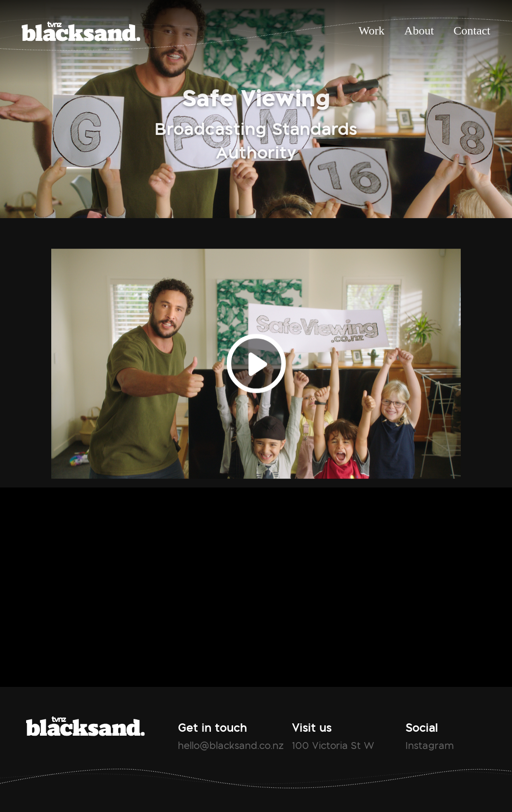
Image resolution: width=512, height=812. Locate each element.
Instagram (430, 746)
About (419, 31)
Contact (472, 31)
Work (372, 31)
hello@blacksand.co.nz (231, 746)
